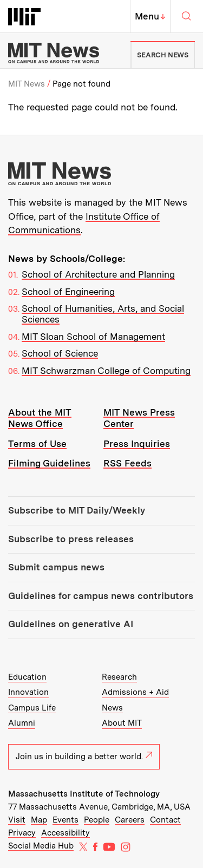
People (97, 820)
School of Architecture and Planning (98, 274)
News (112, 708)
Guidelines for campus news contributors (101, 596)
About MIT (122, 723)
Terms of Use (37, 444)
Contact (165, 820)
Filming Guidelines (49, 463)
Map (39, 820)
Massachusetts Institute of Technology (84, 794)
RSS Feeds (127, 463)
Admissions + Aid (135, 692)
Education (27, 677)
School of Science (60, 353)
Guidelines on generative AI (71, 624)
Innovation (28, 692)
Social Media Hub (41, 846)
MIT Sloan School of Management (93, 337)
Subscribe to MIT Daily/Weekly (77, 510)
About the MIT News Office (40, 418)
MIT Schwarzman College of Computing (106, 371)
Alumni (22, 723)
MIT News (27, 84)
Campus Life (32, 708)
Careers (130, 820)
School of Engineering (68, 292)
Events (66, 820)
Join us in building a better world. (84, 757)
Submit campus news (56, 567)
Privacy (22, 833)
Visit (17, 820)
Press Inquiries (137, 444)
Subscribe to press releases (71, 539)
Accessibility (66, 833)
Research (119, 677)
